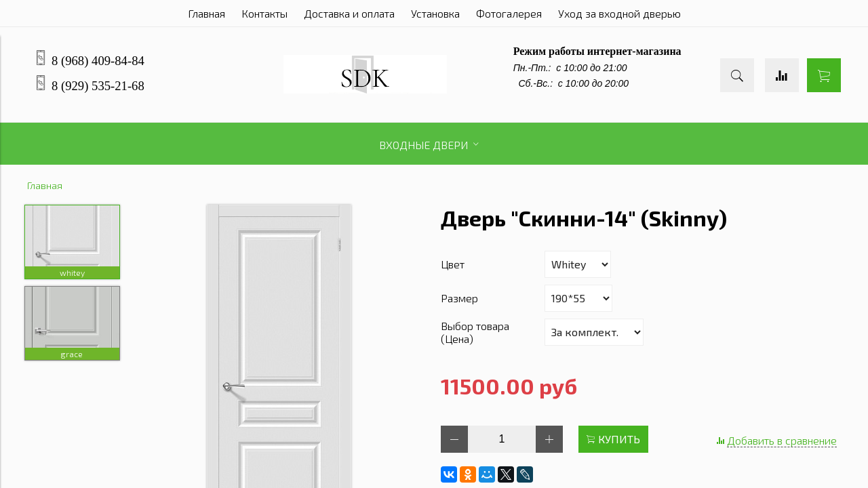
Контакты (264, 13)
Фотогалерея (509, 13)
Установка (435, 13)
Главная (206, 13)
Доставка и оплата (349, 13)
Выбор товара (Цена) (475, 332)
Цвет (453, 264)
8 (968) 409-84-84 (98, 61)
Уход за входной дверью (619, 13)
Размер (459, 298)
